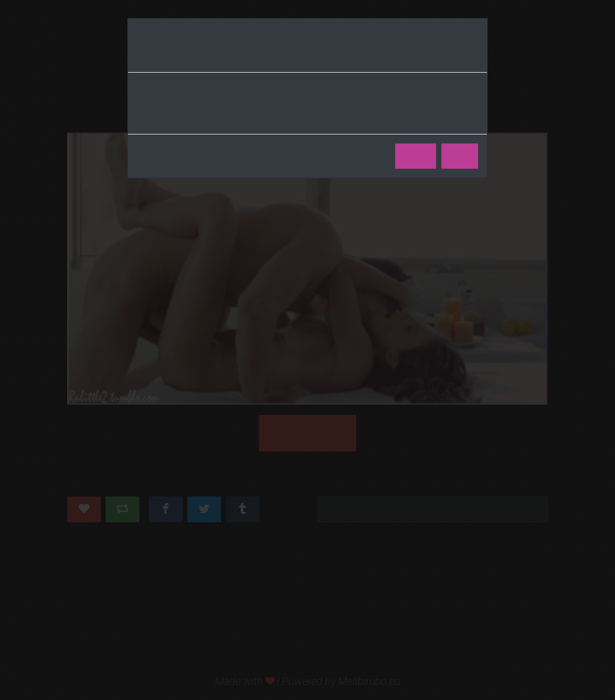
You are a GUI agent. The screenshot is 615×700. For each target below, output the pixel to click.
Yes (416, 156)
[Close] (474, 55)
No (460, 156)
